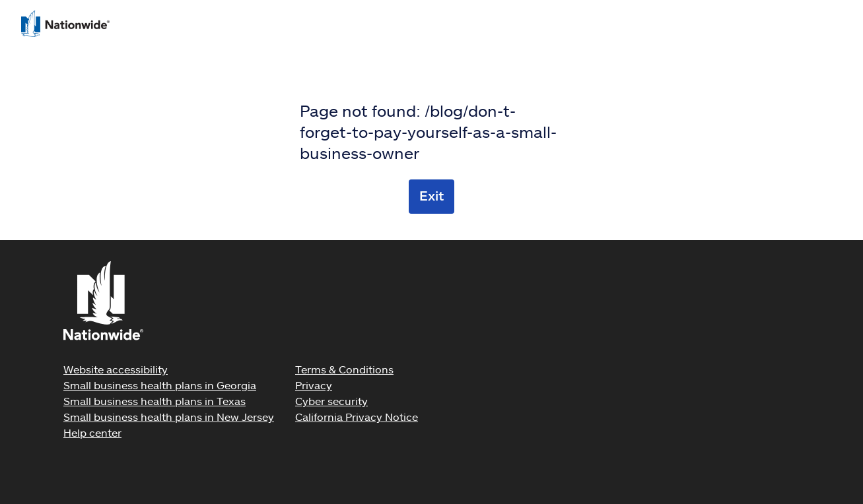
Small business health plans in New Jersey (169, 417)
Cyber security (331, 401)
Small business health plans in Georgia (160, 385)
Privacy (314, 385)
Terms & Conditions (344, 369)
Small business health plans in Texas (155, 401)
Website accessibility (116, 369)
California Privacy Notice (357, 417)
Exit (431, 195)
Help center (92, 432)
